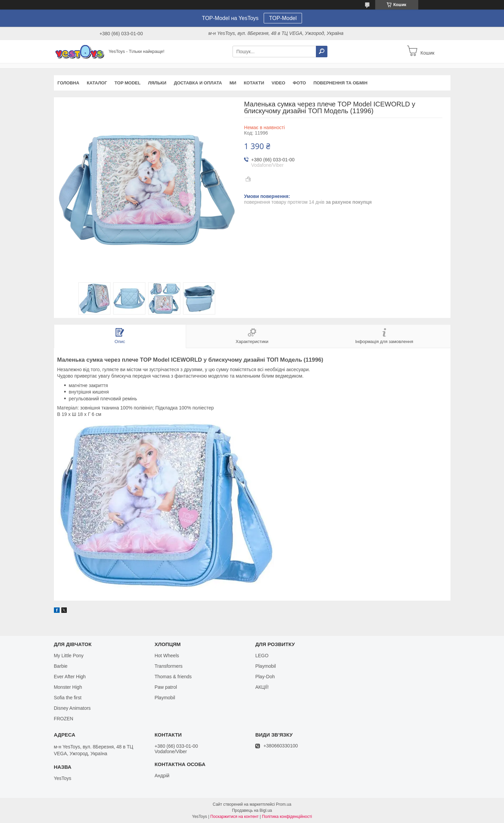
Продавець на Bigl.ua (252, 810)
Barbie (61, 666)
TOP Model (128, 83)
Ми (233, 83)
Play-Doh (265, 677)
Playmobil (165, 698)
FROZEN (64, 719)
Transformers (169, 666)
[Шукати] (322, 52)
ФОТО (299, 83)
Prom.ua (284, 804)
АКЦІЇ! (262, 687)
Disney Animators (72, 708)
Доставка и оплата (198, 83)
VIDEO (278, 83)
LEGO (262, 656)
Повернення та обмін (340, 83)
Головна (68, 83)
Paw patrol (166, 687)
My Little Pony (69, 656)
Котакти (254, 83)
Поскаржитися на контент (235, 817)
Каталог (97, 83)
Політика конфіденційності (287, 817)
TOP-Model (283, 18)
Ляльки (157, 83)
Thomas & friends (173, 677)
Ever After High (70, 677)
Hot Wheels (167, 656)
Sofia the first (68, 698)
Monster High (68, 687)
